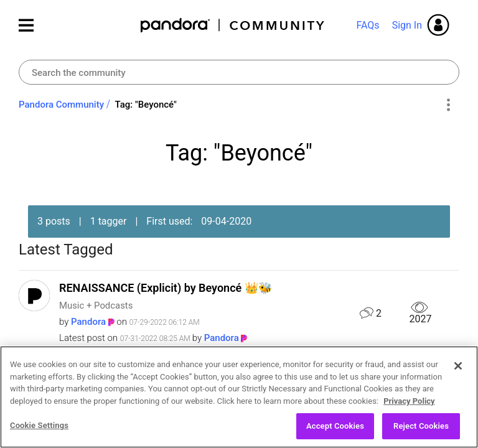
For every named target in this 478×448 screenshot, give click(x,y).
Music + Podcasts (96, 306)
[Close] (458, 406)
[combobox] (239, 72)
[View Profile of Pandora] (88, 322)
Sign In (407, 25)
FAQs (368, 25)
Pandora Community (233, 25)
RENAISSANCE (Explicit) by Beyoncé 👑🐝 (166, 288)
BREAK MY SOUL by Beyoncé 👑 (140, 373)
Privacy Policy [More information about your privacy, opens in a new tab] (409, 441)
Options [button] (448, 105)
